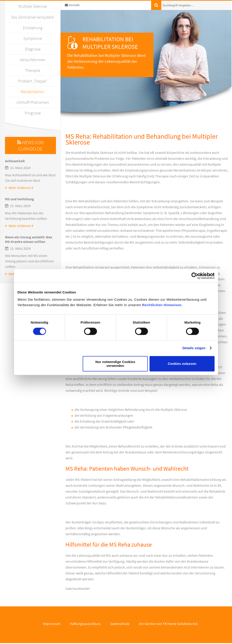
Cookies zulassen (182, 364)
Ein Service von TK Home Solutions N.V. (169, 624)
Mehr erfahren (19, 188)
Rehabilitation (33, 92)
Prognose (33, 113)
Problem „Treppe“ (33, 81)
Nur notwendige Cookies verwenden (115, 364)
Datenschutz (120, 624)
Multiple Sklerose (33, 6)
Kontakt (72, 5)
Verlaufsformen (33, 60)
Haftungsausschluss (85, 624)
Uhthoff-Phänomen (33, 102)
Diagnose (33, 49)
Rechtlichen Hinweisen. (162, 305)
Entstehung (33, 28)
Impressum (52, 624)
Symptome (33, 38)
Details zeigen (194, 348)
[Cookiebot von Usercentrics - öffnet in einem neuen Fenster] (195, 276)
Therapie (33, 70)
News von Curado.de (30, 145)
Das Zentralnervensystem (33, 17)
